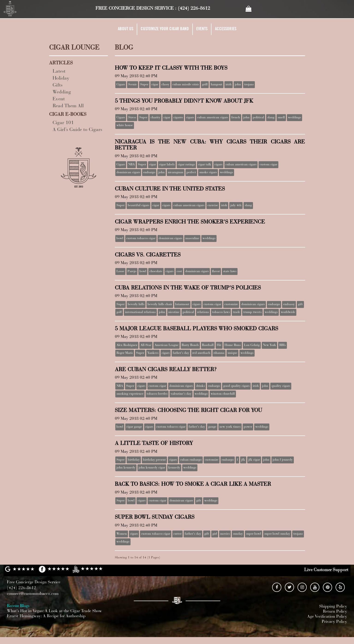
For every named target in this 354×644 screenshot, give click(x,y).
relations (203, 312)
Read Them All (68, 106)
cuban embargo (191, 460)
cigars (190, 118)
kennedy (174, 468)
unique (232, 353)
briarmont (182, 304)
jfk (243, 460)
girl (215, 534)
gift (300, 304)
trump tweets (252, 312)
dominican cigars (128, 173)
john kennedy (126, 468)
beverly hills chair (160, 304)
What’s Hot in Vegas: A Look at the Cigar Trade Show (54, 611)
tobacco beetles (157, 394)
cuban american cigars (213, 118)
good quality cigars (236, 386)
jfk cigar (254, 460)
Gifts (58, 85)
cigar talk (205, 165)
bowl (120, 239)
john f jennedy (283, 460)
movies (225, 534)
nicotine (174, 312)
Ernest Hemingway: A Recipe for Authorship (46, 616)
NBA (131, 165)
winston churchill (223, 394)
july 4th (236, 206)
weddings (295, 118)
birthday (134, 460)
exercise (213, 206)
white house (125, 125)
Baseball (208, 345)
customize (231, 304)
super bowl (254, 534)
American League (167, 345)
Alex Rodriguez (127, 345)
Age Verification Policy (327, 617)
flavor (216, 271)
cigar (155, 85)
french (236, 118)
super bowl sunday (277, 534)
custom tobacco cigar (141, 239)
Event (59, 99)
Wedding (62, 92)
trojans (249, 85)
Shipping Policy (333, 607)
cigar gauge (134, 427)
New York (269, 345)
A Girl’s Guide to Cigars (77, 130)
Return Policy (335, 612)
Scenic (133, 85)
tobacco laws (221, 312)
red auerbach (201, 353)
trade (236, 312)
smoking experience (130, 394)
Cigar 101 (63, 123)
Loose (120, 271)
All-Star (146, 345)
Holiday (61, 79)
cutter (177, 534)
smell (281, 118)
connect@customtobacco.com (33, 594)
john (238, 85)
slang (271, 118)
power (248, 427)
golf (119, 312)
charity (155, 118)
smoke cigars (208, 173)
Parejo (132, 271)
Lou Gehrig (252, 345)
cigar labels (167, 165)
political (258, 118)
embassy (289, 304)
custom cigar (268, 165)
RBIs (283, 345)
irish (229, 85)
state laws (230, 271)
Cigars (121, 85)
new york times (230, 427)
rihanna (219, 353)
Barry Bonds (190, 345)
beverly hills (136, 304)
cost (179, 271)
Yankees (153, 353)
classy (165, 85)
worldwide (288, 312)
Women (122, 534)
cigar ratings (186, 165)
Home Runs (233, 345)
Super (144, 85)
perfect (191, 173)
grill (205, 85)
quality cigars (281, 386)
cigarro (178, 118)
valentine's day (181, 394)
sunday (238, 534)
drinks (200, 386)
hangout (217, 85)
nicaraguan (176, 173)
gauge (212, 427)
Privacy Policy (334, 622)
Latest (59, 72)
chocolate (156, 271)
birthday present (154, 460)
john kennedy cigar (152, 468)
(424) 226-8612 (194, 9)
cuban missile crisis (186, 85)
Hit (219, 345)
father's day (181, 353)
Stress (132, 118)
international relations (140, 312)
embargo (149, 173)
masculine (192, 239)
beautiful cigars (138, 206)
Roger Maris (125, 353)
